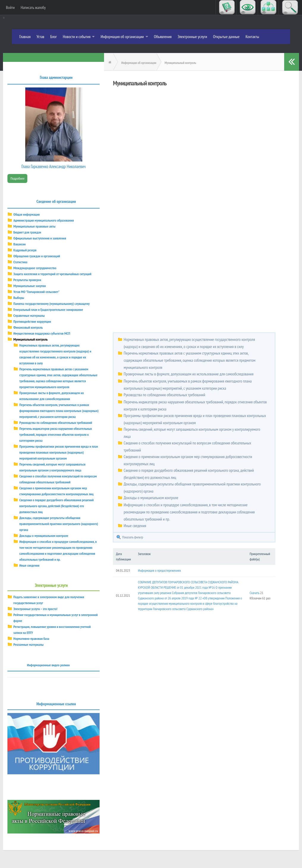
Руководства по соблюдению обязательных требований (164, 395)
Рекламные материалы (29, 644)
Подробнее (17, 178)
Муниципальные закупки (30, 286)
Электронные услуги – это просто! (35, 609)
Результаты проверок (27, 280)
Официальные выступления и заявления (40, 238)
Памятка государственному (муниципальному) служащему (52, 304)
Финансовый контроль (28, 327)
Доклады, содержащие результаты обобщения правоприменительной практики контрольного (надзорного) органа (59, 524)
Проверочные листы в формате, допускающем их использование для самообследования (189, 374)
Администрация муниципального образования (44, 220)
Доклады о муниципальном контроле (151, 498)
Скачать (255, 593)
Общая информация (26, 214)
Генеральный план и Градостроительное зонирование (48, 310)
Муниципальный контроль (31, 339)
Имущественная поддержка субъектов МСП (42, 333)
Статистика (20, 262)
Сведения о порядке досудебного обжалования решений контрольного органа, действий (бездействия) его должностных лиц (56, 506)
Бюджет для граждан (27, 232)
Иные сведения (135, 526)
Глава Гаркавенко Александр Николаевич (54, 166)
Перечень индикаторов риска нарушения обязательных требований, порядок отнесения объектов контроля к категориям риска (56, 434)
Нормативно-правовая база (31, 639)
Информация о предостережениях (159, 570)
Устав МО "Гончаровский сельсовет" (36, 292)
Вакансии (19, 244)
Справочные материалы (29, 315)
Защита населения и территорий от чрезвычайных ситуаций (52, 274)
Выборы (19, 298)
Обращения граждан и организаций (37, 256)
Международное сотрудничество (35, 268)
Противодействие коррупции (32, 321)
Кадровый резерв (25, 250)
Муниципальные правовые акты (34, 226)
